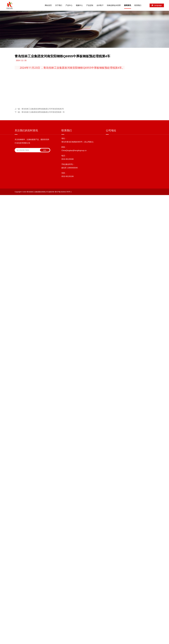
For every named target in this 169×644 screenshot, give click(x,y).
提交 (45, 557)
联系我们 (135, 5)
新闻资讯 (125, 5)
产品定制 (87, 5)
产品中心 (67, 5)
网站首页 (46, 5)
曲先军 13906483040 (70, 574)
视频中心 (77, 5)
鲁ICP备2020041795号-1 (63, 599)
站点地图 (96, 599)
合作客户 (98, 5)
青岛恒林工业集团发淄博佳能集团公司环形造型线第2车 (39, 516)
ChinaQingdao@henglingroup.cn (74, 557)
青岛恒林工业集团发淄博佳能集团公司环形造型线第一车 (40, 519)
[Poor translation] (7, 613)
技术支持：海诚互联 (85, 599)
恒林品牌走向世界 (111, 5)
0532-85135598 (67, 566)
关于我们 (56, 5)
